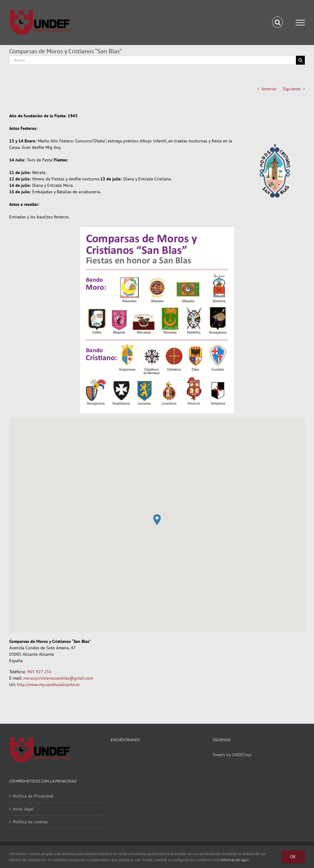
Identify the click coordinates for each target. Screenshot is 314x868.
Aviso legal (23, 809)
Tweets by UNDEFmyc (232, 755)
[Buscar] (300, 60)
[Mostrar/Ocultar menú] (300, 23)
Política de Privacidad (33, 796)
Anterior (269, 89)
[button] (157, 520)
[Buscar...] (153, 60)
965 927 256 (39, 672)
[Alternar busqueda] (278, 22)
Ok (293, 857)
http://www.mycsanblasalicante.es (48, 685)
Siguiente (292, 89)
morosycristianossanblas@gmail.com (58, 678)
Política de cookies (30, 822)
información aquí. (235, 860)
